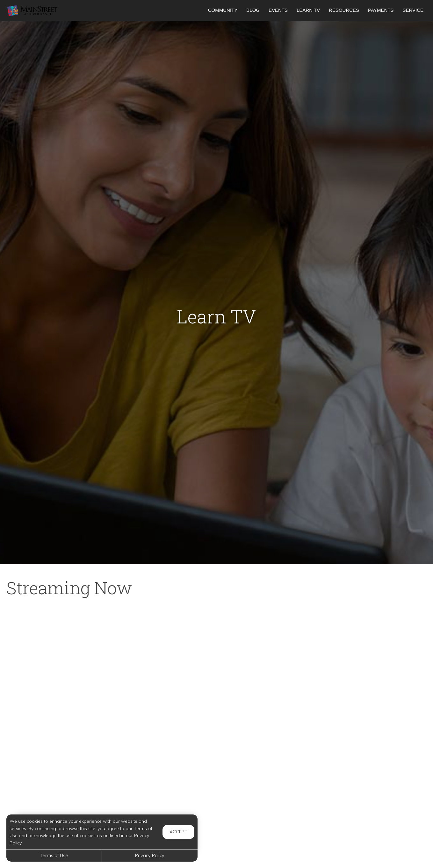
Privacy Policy (150, 856)
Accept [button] (178, 832)
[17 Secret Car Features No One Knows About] (217, 804)
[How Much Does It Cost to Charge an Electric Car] (360, 804)
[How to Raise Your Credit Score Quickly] (73, 804)
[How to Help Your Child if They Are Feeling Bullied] (217, 725)
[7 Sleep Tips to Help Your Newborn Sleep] (360, 725)
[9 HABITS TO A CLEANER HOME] (360, 647)
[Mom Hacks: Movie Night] (217, 647)
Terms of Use (54, 856)
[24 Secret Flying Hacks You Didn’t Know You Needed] (73, 725)
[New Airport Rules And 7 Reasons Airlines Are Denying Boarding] (73, 647)
